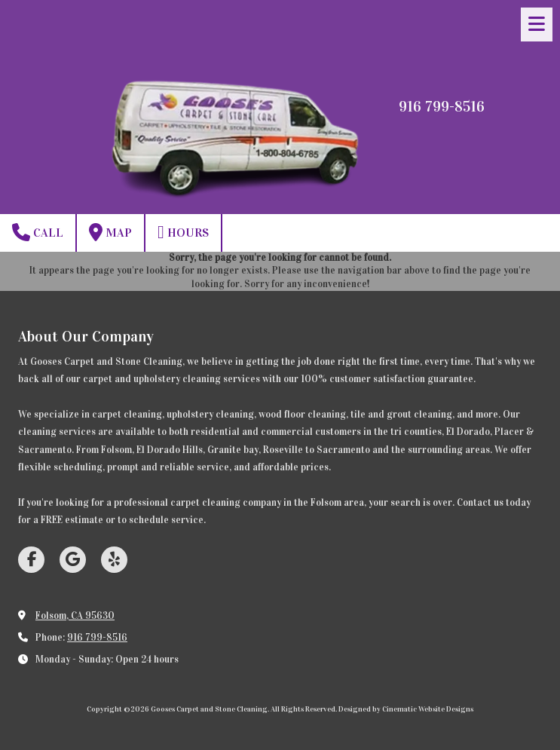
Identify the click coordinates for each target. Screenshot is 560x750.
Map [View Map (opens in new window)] (110, 232)
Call (38, 232)
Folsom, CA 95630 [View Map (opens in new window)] (75, 616)
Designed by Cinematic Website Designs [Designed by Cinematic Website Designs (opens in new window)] (406, 709)
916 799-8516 (97, 638)
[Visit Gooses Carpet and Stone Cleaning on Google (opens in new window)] (73, 560)
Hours (183, 232)
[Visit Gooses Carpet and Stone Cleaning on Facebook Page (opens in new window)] (31, 560)
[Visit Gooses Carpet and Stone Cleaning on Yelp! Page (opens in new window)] (114, 560)
